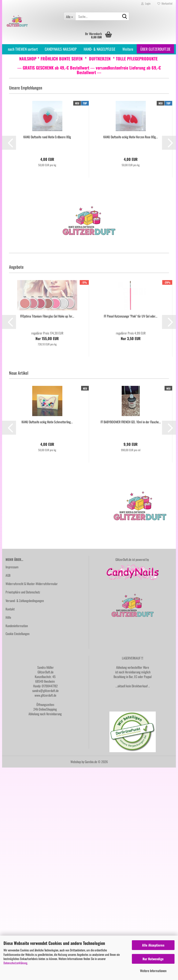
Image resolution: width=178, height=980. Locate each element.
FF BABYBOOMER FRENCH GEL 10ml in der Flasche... (131, 422)
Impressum (12, 567)
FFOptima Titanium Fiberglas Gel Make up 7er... (47, 316)
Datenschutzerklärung (15, 963)
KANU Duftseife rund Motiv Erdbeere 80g (47, 137)
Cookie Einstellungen (17, 634)
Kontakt (10, 609)
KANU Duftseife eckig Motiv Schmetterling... (47, 422)
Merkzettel (165, 3)
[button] (9, 143)
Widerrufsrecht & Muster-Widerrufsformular (32, 584)
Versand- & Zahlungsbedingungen (25, 601)
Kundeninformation (17, 626)
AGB (8, 575)
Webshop (76, 762)
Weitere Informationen (153, 971)
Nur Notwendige (153, 959)
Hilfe (8, 617)
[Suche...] (69, 16)
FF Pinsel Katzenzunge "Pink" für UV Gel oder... (131, 316)
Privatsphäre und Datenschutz (23, 592)
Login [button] (146, 3)
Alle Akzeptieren (153, 945)
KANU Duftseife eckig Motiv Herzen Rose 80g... (131, 137)
